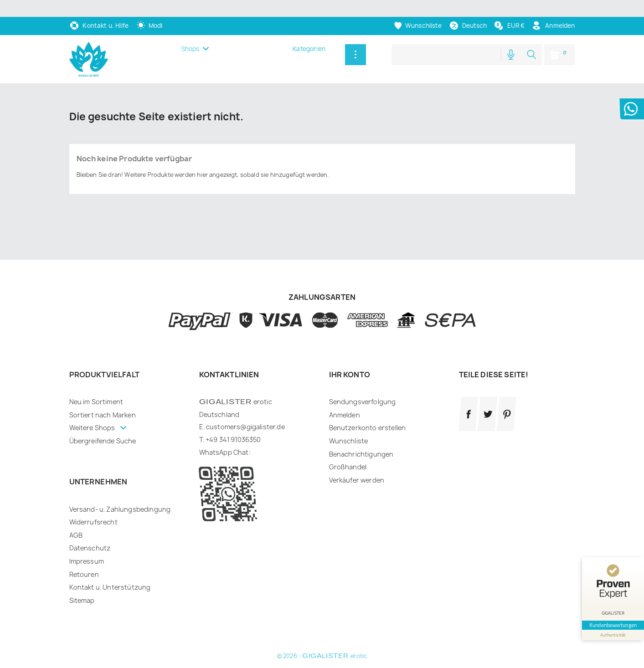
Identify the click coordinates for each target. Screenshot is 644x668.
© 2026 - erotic (322, 656)
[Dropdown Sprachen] (468, 26)
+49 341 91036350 (233, 439)
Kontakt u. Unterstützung (110, 587)
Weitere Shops (93, 428)
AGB (76, 535)
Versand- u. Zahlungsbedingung (120, 509)
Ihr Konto (350, 375)
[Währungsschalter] (509, 26)
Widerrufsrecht (93, 522)
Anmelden (345, 415)
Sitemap (82, 600)
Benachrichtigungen (361, 454)
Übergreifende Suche (103, 441)
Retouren (84, 574)
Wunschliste (349, 441)
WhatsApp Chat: (225, 452)
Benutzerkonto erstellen (368, 428)
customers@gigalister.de (245, 427)
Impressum (87, 561)
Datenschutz (90, 548)
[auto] (149, 26)
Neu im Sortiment (96, 402)
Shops (191, 49)
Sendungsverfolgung (363, 402)
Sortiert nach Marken (103, 415)
